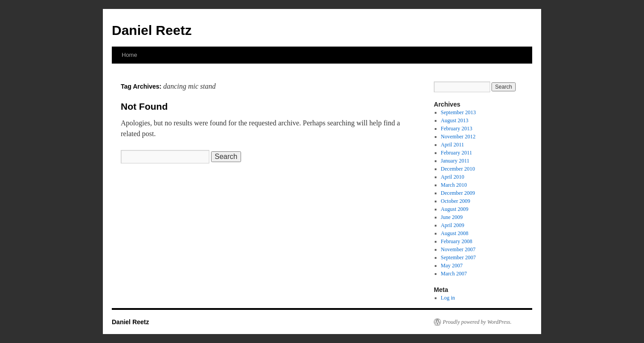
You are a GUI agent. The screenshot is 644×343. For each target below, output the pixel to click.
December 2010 (458, 169)
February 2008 (457, 241)
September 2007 (458, 257)
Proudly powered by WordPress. (477, 322)
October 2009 (456, 201)
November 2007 (458, 249)
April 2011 (453, 145)
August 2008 (455, 233)
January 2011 (455, 161)
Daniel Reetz (152, 30)
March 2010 (454, 185)
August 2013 (455, 120)
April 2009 (453, 225)
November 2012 (458, 137)
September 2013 (458, 112)
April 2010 (453, 177)
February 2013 (457, 129)
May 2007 (452, 266)
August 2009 (455, 209)
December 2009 (458, 193)
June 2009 (452, 217)
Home (129, 55)
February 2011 (457, 153)
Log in (448, 298)
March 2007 (454, 274)
